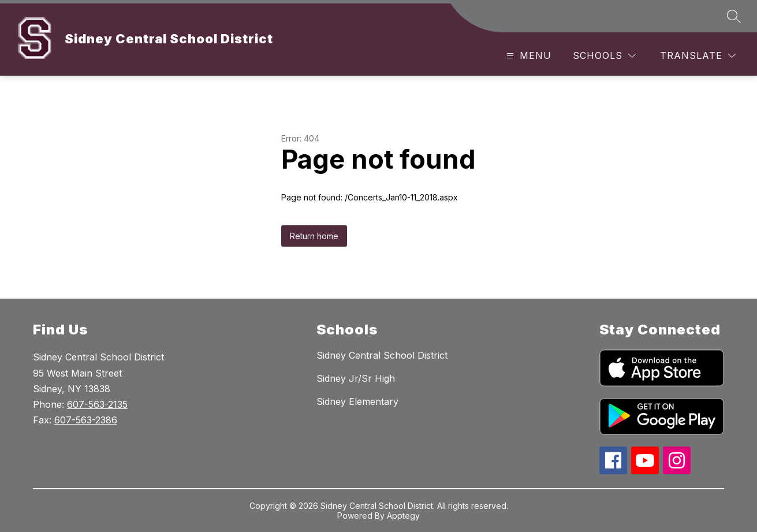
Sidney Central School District (382, 355)
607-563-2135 (97, 404)
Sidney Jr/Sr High (356, 378)
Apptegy (403, 516)
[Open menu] (527, 56)
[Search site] (734, 16)
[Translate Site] (698, 56)
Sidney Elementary (357, 401)
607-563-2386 (86, 420)
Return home (314, 236)
